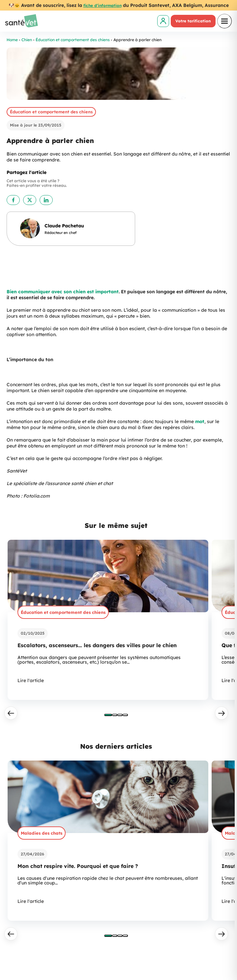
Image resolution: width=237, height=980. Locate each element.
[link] (163, 21)
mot (200, 421)
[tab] (108, 715)
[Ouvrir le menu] (224, 21)
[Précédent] (11, 713)
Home (12, 40)
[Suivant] (222, 713)
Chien (27, 40)
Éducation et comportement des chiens (73, 40)
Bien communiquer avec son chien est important (63, 292)
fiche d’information (103, 5)
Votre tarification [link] (193, 21)
